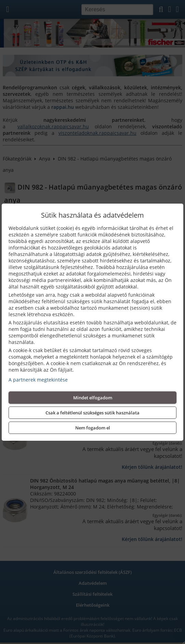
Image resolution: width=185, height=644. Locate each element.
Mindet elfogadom (93, 398)
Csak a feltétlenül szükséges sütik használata (92, 413)
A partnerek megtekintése (38, 380)
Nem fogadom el (93, 428)
